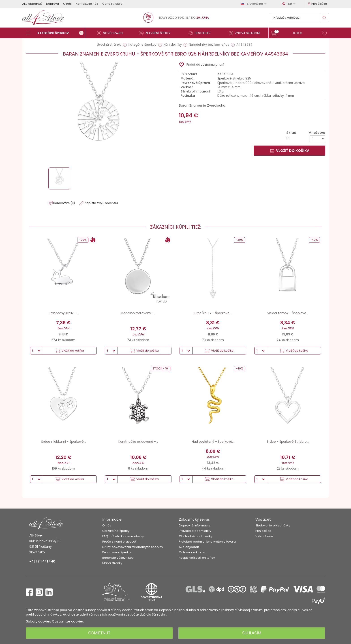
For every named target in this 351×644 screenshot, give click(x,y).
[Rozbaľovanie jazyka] (254, 4)
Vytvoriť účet (265, 536)
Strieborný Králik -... (63, 313)
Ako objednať (32, 4)
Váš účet (263, 519)
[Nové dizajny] (112, 33)
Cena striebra (112, 4)
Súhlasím (252, 633)
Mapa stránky (112, 563)
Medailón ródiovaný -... (138, 313)
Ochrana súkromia (193, 552)
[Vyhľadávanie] (299, 18)
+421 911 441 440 (42, 561)
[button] (299, 33)
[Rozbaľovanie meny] (289, 4)
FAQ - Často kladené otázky (123, 536)
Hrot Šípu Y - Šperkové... (213, 313)
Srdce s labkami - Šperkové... (63, 442)
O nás (67, 4)
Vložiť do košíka (290, 151)
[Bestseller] (201, 33)
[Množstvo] (317, 139)
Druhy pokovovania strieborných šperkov (133, 547)
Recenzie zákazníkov (118, 558)
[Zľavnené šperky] (156, 33)
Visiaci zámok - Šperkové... (288, 313)
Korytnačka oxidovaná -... (138, 442)
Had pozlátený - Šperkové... (213, 442)
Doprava (52, 4)
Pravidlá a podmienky (195, 531)
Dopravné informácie (195, 525)
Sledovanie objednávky (273, 525)
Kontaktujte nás (87, 4)
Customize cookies (68, 621)
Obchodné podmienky (196, 536)
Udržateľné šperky (116, 531)
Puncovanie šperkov (117, 552)
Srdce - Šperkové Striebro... (288, 442)
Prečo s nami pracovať (119, 542)
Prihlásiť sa (263, 531)
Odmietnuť (99, 633)
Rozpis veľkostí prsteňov (197, 558)
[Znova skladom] (246, 33)
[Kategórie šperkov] (56, 33)
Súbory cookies (39, 621)
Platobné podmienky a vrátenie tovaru (207, 542)
